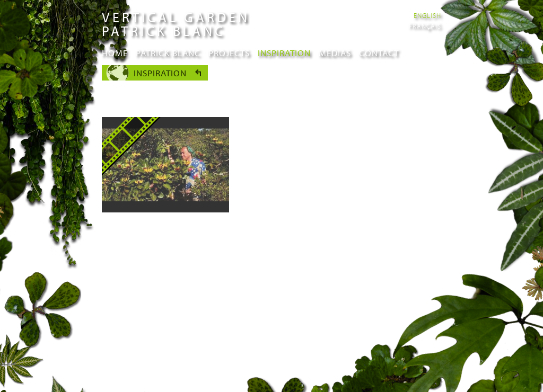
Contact (379, 53)
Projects (229, 53)
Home (115, 53)
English (427, 15)
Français (425, 26)
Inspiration (284, 53)
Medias (335, 53)
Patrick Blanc (168, 53)
